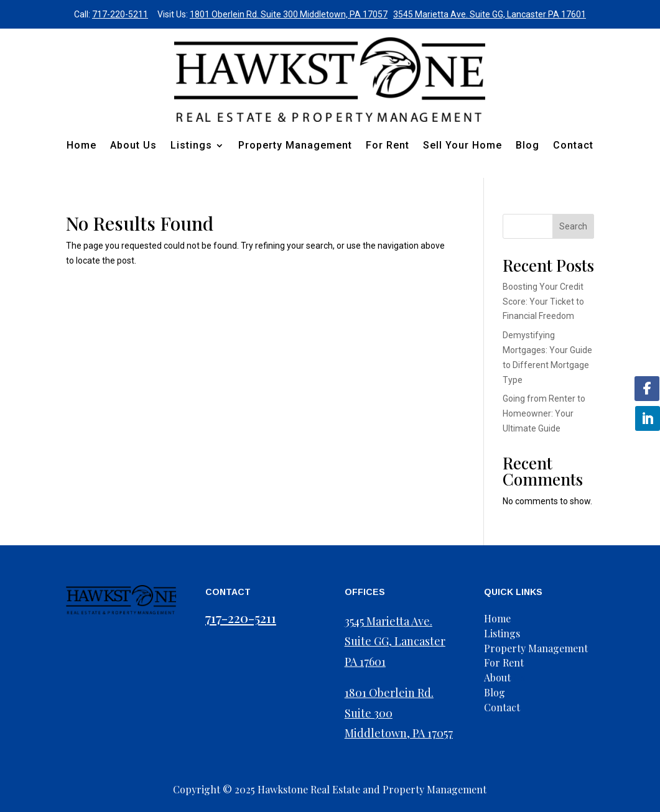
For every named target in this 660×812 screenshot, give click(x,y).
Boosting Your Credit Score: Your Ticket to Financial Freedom (543, 302)
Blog (528, 145)
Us (504, 677)
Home (81, 145)
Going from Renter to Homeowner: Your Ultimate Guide (544, 413)
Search (573, 226)
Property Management (295, 145)
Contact (573, 145)
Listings (191, 145)
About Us (133, 145)
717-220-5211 (120, 14)
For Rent (388, 145)
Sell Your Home (462, 145)
